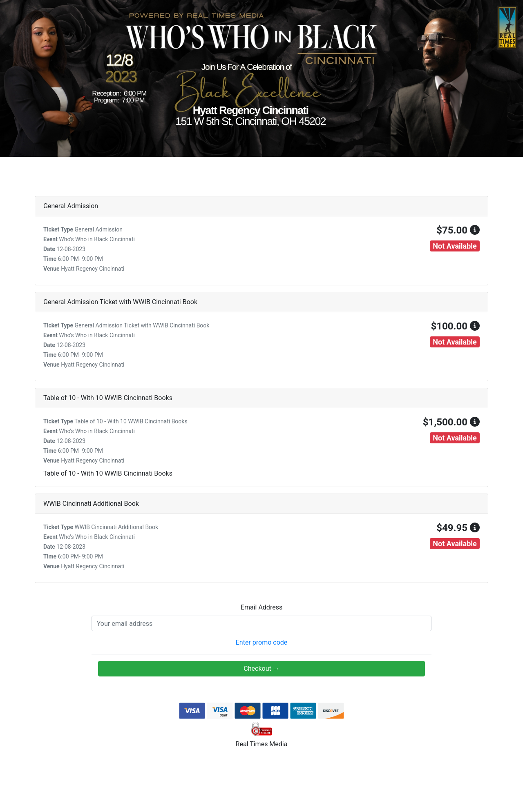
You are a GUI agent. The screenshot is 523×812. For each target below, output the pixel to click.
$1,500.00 (451, 422)
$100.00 (455, 326)
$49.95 (458, 528)
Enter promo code (262, 642)
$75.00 (458, 230)
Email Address (261, 607)
